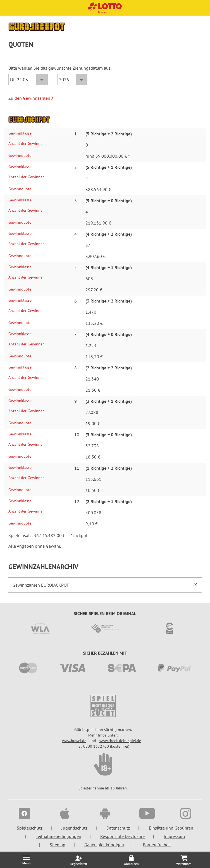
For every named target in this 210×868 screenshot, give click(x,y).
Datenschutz (118, 828)
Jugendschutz (74, 828)
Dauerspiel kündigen (104, 845)
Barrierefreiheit (157, 845)
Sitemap (58, 845)
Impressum (174, 836)
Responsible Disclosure (122, 836)
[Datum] (28, 80)
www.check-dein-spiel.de (120, 741)
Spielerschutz (30, 828)
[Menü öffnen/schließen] (26, 860)
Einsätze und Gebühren (171, 828)
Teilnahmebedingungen (59, 836)
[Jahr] (72, 80)
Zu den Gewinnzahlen (31, 98)
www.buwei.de (74, 741)
